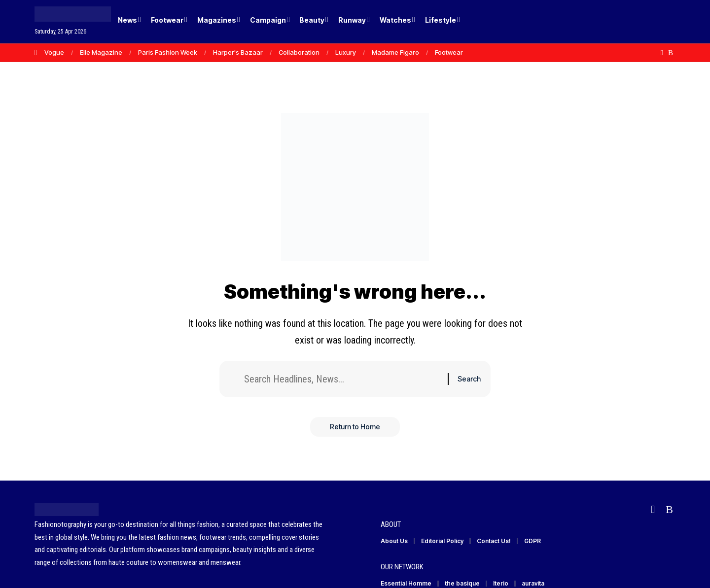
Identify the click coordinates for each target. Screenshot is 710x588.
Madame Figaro (395, 52)
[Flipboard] (662, 53)
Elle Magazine (101, 52)
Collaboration (299, 52)
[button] (651, 22)
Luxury (346, 52)
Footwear (449, 52)
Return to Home (355, 427)
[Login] (630, 22)
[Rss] (671, 53)
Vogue (54, 52)
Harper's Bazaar (238, 52)
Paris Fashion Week (168, 52)
